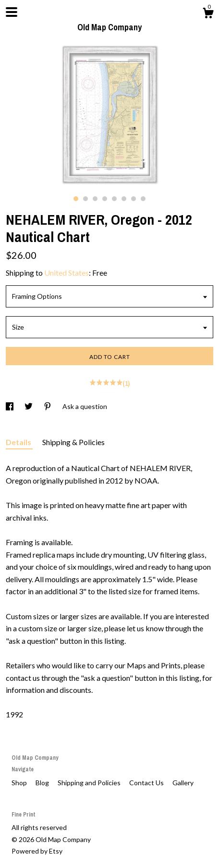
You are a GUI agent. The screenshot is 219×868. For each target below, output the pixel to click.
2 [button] (85, 199)
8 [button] (143, 199)
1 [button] (76, 199)
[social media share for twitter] (29, 406)
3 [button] (95, 199)
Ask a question (85, 406)
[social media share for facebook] (10, 406)
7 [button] (134, 199)
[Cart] (208, 14)
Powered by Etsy (37, 851)
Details (19, 442)
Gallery (183, 783)
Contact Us (147, 783)
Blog (43, 783)
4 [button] (105, 199)
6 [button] (124, 199)
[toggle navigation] (12, 12)
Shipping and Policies (90, 783)
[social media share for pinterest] (48, 406)
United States (67, 273)
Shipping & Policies (73, 442)
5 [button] (114, 199)
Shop (20, 783)
